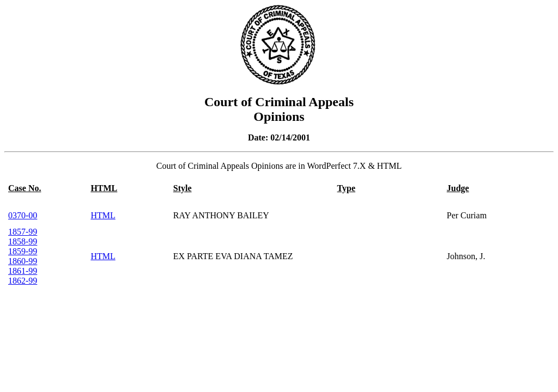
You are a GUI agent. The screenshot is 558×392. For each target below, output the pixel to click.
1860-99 (23, 261)
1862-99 (23, 281)
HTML (103, 215)
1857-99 (23, 232)
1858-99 (23, 241)
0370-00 (23, 215)
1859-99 (23, 251)
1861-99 (23, 271)
